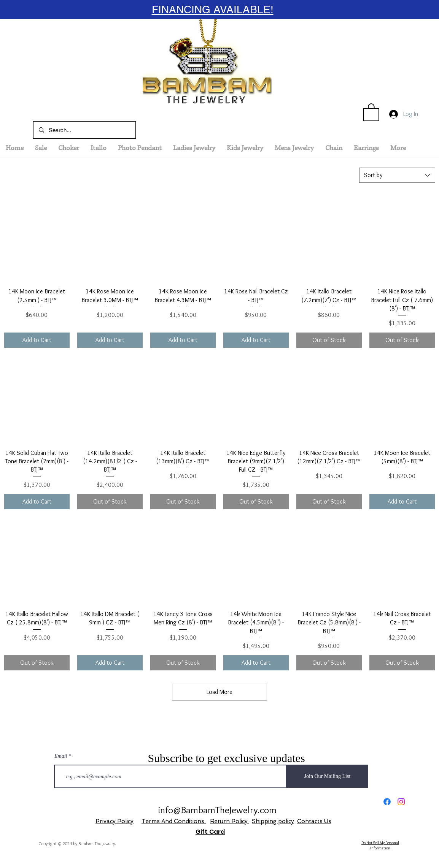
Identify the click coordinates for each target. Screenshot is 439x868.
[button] (371, 112)
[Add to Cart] (37, 340)
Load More (219, 692)
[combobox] (397, 175)
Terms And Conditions (174, 821)
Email (61, 756)
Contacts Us (314, 821)
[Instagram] (401, 802)
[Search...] (84, 130)
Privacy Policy (115, 821)
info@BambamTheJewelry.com (217, 810)
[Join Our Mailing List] (327, 776)
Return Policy (230, 821)
